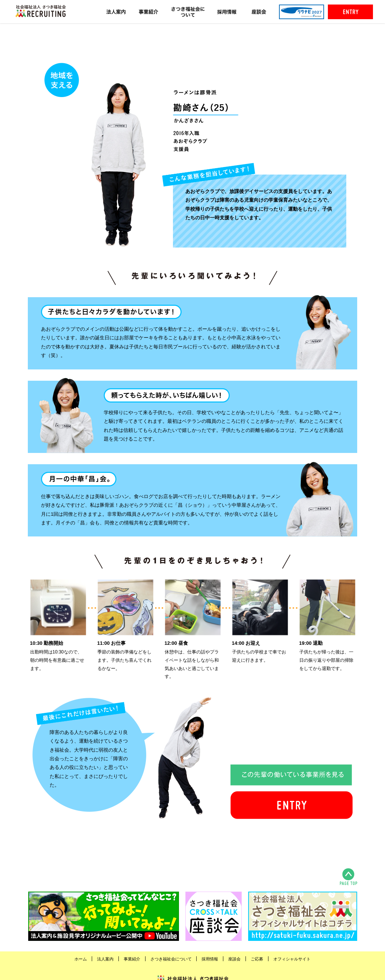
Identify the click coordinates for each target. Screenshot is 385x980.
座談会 (234, 959)
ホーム (81, 959)
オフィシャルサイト (292, 959)
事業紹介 (132, 959)
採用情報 (210, 959)
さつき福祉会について (171, 959)
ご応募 (257, 959)
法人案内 (105, 959)
